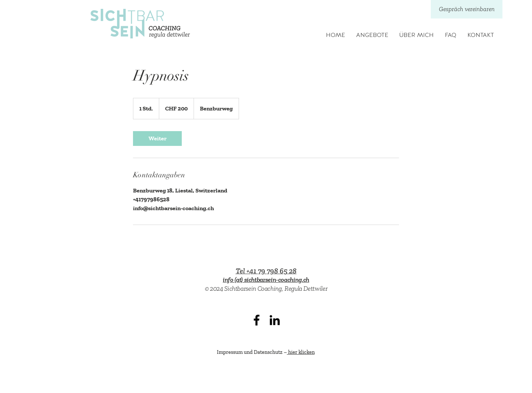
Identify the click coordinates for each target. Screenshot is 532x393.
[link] (157, 139)
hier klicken (301, 352)
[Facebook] (257, 320)
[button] (372, 35)
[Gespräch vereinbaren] (467, 9)
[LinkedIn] (275, 320)
